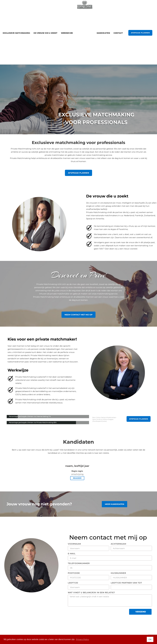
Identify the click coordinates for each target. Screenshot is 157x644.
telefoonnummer (79, 563)
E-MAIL (72, 554)
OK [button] (150, 639)
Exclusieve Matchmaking (16, 33)
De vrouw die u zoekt (45, 33)
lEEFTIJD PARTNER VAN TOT (126, 583)
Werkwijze (67, 33)
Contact (118, 33)
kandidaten (103, 33)
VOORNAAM (74, 544)
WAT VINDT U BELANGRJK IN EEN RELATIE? (91, 593)
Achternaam (118, 544)
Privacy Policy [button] (82, 639)
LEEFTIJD (73, 583)
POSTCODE (74, 573)
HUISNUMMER (118, 573)
